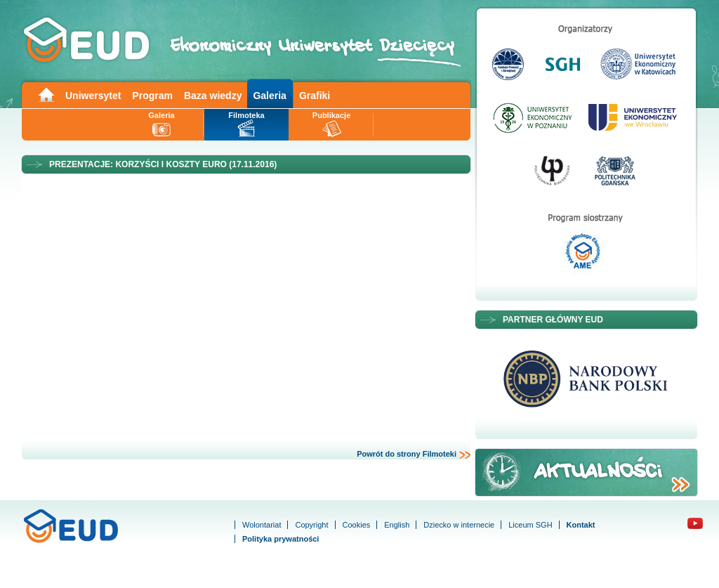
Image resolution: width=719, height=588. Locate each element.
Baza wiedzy (213, 96)
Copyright (311, 525)
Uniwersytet (93, 96)
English (397, 525)
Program (152, 96)
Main (46, 94)
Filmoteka (246, 115)
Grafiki (315, 96)
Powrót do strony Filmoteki (414, 455)
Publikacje (331, 115)
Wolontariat (262, 525)
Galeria (269, 96)
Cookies (357, 525)
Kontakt (581, 525)
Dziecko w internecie (459, 525)
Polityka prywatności (281, 539)
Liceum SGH (530, 525)
